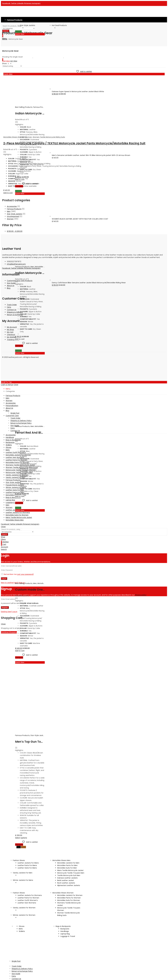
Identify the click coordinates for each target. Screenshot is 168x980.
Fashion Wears (19, 860)
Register (5, 607)
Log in (4, 579)
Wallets (22, 931)
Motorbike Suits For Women (69, 900)
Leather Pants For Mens (27, 865)
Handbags (65, 931)
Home (5, 39)
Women (10, 219)
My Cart (10, 332)
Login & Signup (7, 385)
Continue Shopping (9, 632)
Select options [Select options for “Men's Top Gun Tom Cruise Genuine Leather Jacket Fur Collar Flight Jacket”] (21, 838)
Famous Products (40, 107)
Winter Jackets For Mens (23, 880)
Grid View (6, 61)
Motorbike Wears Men (61, 860)
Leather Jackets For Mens (28, 863)
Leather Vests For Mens (27, 868)
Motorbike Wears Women (63, 893)
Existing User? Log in (9, 612)
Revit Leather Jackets (66, 883)
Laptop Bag (65, 934)
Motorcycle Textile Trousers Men (71, 873)
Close (3, 527)
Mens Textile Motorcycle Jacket (70, 870)
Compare (19, 186)
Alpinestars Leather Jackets (69, 885)
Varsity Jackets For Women (24, 908)
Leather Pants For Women (28, 898)
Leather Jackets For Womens (30, 895)
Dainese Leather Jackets (67, 878)
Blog (9, 288)
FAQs (9, 307)
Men (32, 267)
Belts (21, 929)
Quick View (20, 34)
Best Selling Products (24, 107)
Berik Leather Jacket (66, 880)
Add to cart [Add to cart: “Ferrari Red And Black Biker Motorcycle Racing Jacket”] (20, 496)
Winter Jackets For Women (24, 915)
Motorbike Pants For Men (67, 865)
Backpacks (65, 929)
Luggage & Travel (68, 936)
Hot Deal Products (59, 25)
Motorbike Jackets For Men (68, 863)
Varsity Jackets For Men (23, 873)
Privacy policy (141, 595)
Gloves (22, 926)
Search (5, 534)
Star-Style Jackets (27, 25)
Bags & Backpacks (63, 926)
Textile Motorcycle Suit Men (69, 875)
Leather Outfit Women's (28, 900)
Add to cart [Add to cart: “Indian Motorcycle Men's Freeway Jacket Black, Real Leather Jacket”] (20, 339)
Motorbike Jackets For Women (70, 895)
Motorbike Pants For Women (69, 898)
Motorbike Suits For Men (67, 868)
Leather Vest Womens (27, 903)
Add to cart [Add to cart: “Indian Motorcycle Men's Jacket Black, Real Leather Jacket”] (20, 180)
